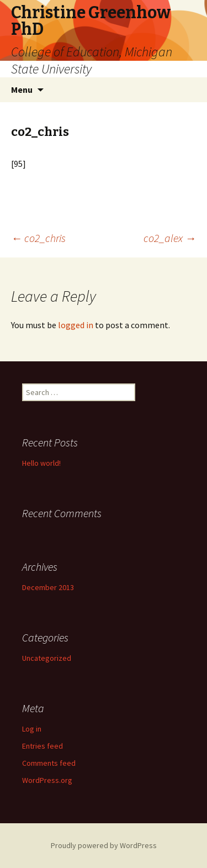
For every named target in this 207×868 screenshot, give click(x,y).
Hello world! (41, 463)
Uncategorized (47, 658)
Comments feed (49, 763)
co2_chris (38, 238)
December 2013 (48, 587)
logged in (76, 325)
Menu (22, 90)
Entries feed (43, 746)
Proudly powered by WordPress (104, 845)
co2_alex (170, 238)
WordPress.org (47, 780)
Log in (32, 729)
